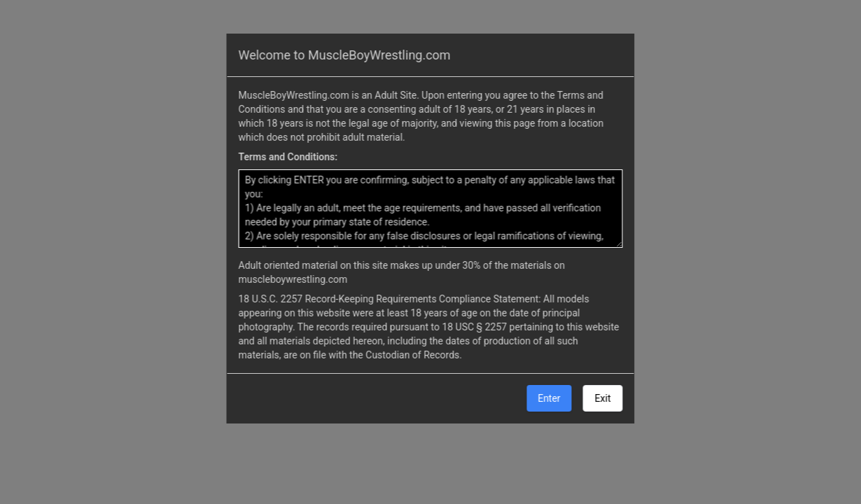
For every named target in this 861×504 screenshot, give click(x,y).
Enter (549, 398)
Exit (603, 398)
